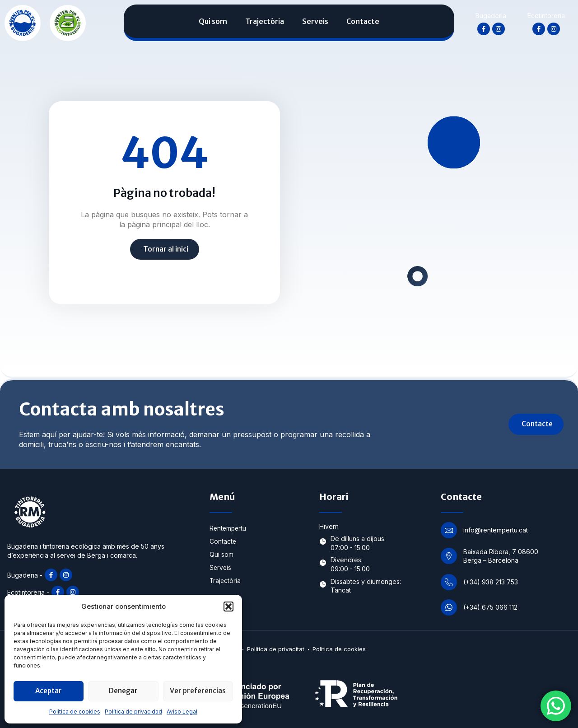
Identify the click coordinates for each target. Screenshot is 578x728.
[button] (228, 607)
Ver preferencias (198, 691)
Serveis (315, 21)
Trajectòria (265, 21)
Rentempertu (229, 529)
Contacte (363, 21)
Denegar (123, 691)
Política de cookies (75, 712)
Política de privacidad (133, 712)
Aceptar (49, 691)
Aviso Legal (182, 712)
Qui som (213, 21)
